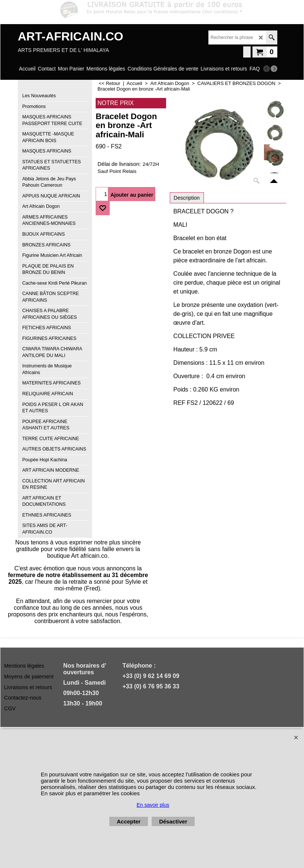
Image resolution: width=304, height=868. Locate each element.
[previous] (267, 69)
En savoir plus (153, 805)
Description (187, 198)
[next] (274, 69)
